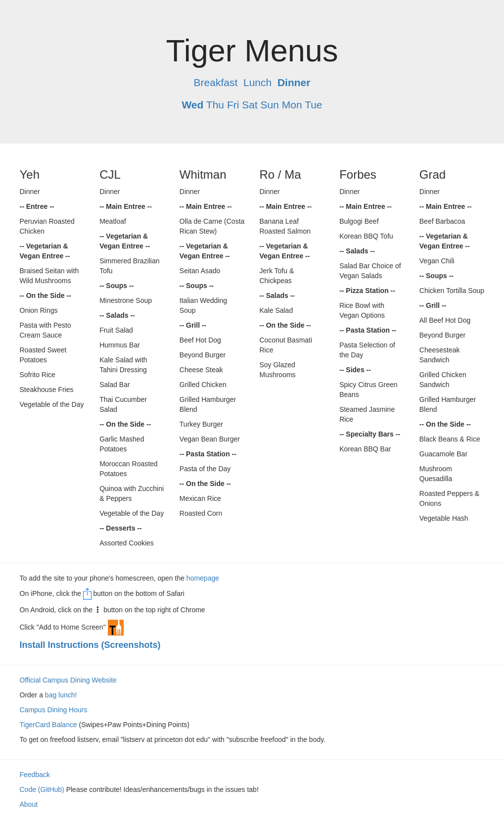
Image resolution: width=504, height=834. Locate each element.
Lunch (257, 82)
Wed (192, 105)
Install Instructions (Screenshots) (90, 645)
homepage (203, 578)
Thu (215, 105)
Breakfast (216, 82)
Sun (270, 105)
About (29, 804)
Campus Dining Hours (54, 710)
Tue (313, 105)
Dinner (294, 82)
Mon (292, 105)
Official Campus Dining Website (68, 680)
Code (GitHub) (42, 789)
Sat (250, 105)
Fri (233, 105)
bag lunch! (61, 695)
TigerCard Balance (48, 725)
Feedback (35, 775)
